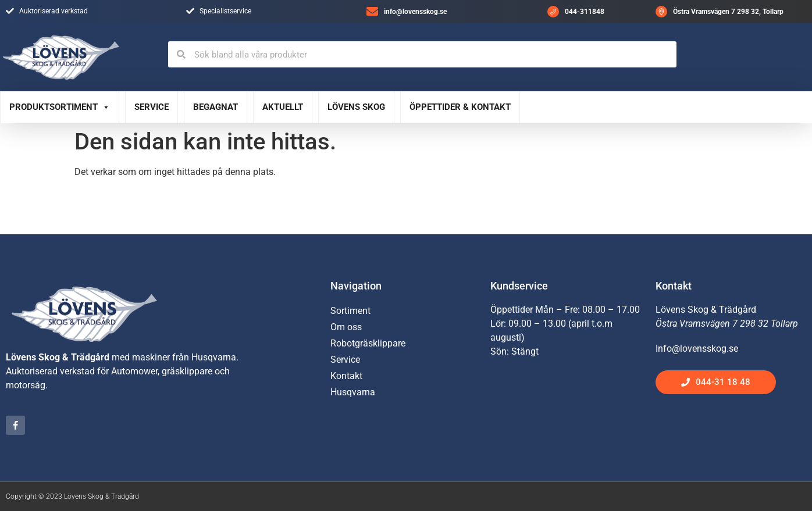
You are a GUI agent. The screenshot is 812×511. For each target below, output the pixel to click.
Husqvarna (353, 392)
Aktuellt (283, 107)
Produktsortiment (60, 107)
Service (152, 107)
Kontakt (346, 376)
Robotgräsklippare (368, 343)
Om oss (346, 327)
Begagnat (216, 107)
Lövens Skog (356, 107)
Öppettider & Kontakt (460, 107)
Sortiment (350, 311)
